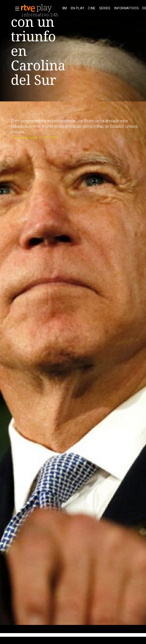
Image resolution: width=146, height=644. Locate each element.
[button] (16, 9)
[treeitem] (65, 8)
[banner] (41, 8)
